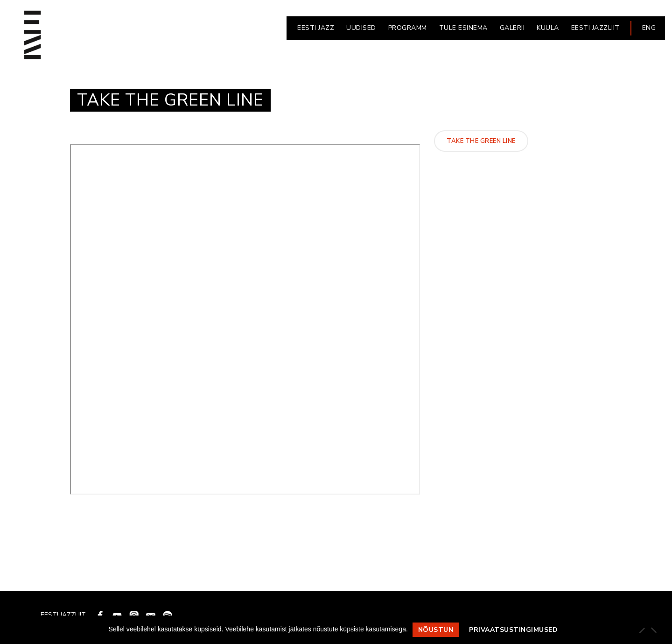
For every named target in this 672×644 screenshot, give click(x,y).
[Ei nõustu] (653, 630)
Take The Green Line (481, 141)
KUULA (548, 28)
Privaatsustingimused (513, 630)
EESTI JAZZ (316, 28)
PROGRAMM (408, 28)
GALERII (512, 28)
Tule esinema (463, 28)
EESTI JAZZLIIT (595, 28)
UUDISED (361, 28)
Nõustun (436, 630)
